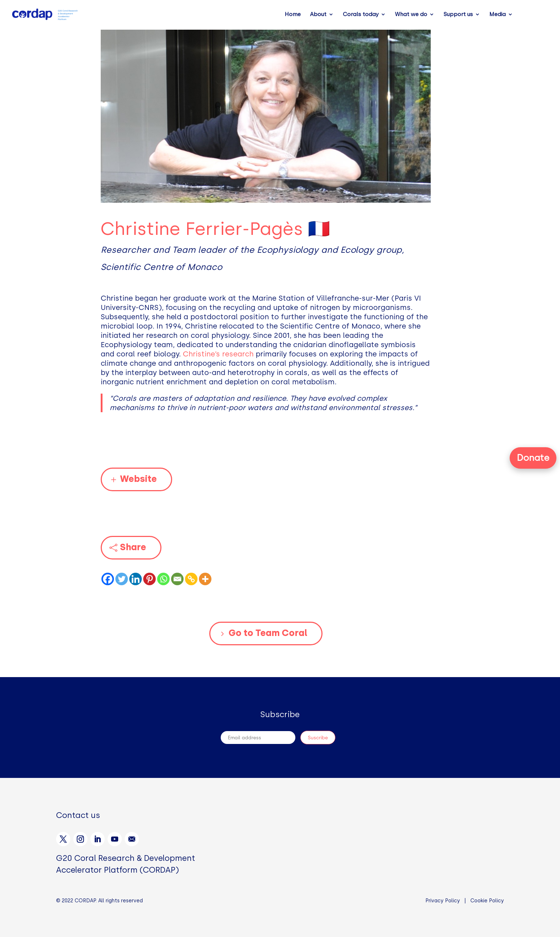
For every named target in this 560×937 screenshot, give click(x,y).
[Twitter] (122, 579)
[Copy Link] (191, 579)
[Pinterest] (149, 579)
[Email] (177, 579)
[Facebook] (108, 579)
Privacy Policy (443, 901)
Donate (533, 458)
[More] (205, 579)
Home (293, 15)
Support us (458, 15)
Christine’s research (218, 354)
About (318, 15)
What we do (411, 15)
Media (497, 15)
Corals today (361, 15)
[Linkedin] (136, 579)
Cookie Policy (487, 901)
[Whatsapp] (163, 579)
